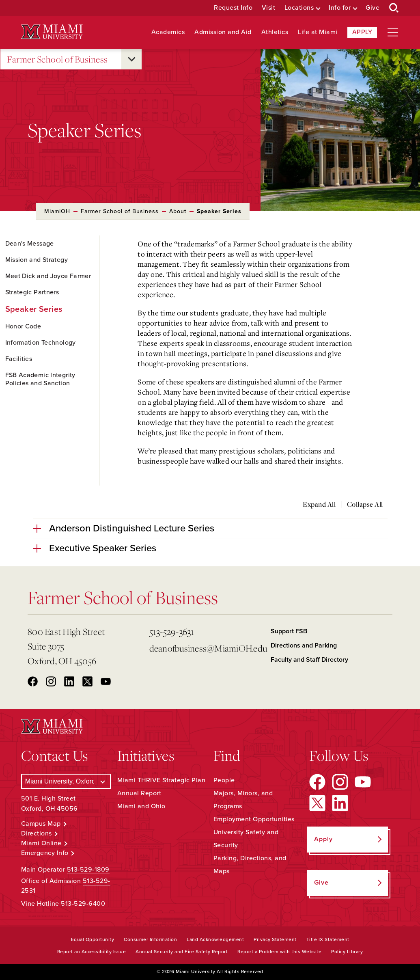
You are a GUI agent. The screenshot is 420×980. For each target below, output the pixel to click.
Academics (168, 32)
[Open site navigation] (393, 32)
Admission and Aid (223, 32)
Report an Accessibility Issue (92, 952)
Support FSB (289, 631)
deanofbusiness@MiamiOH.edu (207, 648)
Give (373, 8)
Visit (269, 8)
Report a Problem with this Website (279, 952)
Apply (362, 32)
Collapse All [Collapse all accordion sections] (365, 504)
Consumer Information (150, 939)
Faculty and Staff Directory (309, 660)
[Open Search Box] (394, 8)
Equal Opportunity (93, 939)
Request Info (233, 8)
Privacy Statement (275, 939)
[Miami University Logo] (52, 32)
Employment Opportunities (254, 819)
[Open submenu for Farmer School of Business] (131, 59)
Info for (340, 8)
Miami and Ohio (141, 806)
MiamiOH (57, 211)
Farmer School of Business (57, 59)
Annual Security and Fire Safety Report (182, 952)
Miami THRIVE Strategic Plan (162, 780)
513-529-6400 (83, 904)
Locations (299, 8)
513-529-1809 (88, 870)
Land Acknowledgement (215, 939)
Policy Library (347, 952)
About (178, 211)
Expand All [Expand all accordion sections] (319, 504)
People (224, 780)
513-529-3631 (172, 631)
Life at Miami (318, 32)
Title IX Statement (328, 939)
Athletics (275, 32)
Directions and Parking (304, 645)
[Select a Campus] (66, 781)
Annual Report (139, 793)
